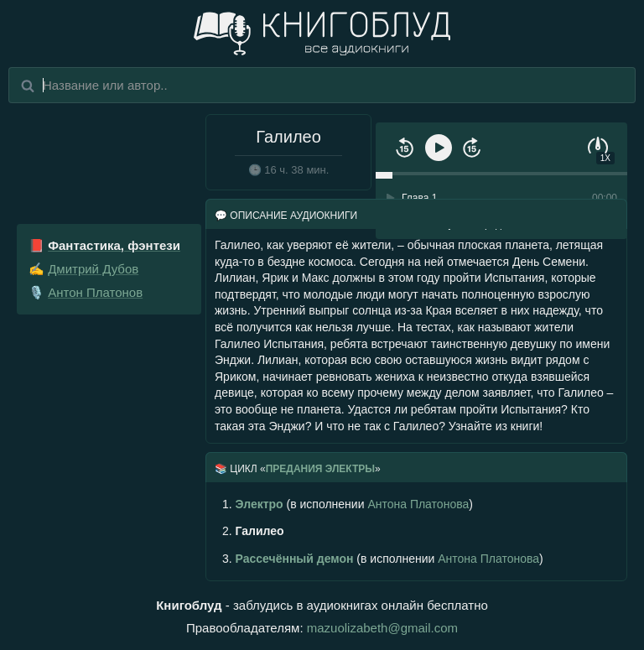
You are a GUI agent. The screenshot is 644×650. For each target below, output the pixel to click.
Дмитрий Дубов (93, 269)
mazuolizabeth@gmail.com (382, 628)
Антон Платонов (95, 292)
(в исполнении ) (348, 504)
